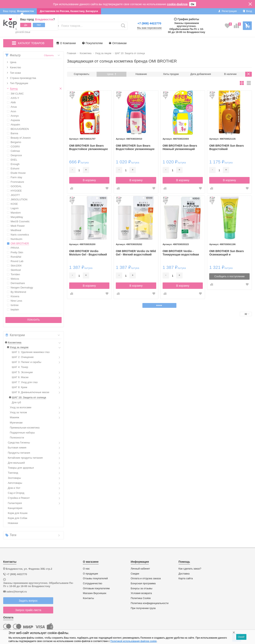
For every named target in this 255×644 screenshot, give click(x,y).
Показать (33, 320)
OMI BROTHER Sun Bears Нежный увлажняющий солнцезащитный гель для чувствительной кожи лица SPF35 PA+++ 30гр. (181, 147)
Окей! (241, 637)
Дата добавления (201, 74)
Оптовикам (118, 43)
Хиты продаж (171, 74)
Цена (111, 74)
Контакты (88, 598)
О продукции (90, 574)
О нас (86, 569)
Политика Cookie (141, 598)
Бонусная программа (143, 583)
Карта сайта (186, 578)
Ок (193, 4)
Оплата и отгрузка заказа (146, 578)
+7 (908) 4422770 (149, 23)
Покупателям (92, 43)
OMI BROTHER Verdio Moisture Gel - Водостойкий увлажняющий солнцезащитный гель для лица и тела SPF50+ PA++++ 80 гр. (88, 253)
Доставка (184, 574)
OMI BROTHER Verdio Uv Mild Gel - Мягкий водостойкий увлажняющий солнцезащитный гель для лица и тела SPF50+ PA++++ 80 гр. (136, 253)
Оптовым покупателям (96, 588)
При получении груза (143, 608)
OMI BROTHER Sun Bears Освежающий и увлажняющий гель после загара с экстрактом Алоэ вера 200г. (227, 253)
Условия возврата (141, 593)
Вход (247, 11)
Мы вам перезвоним (149, 28)
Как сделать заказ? (190, 569)
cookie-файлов (177, 4)
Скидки (135, 574)
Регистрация (227, 11)
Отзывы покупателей (95, 578)
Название (141, 74)
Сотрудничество (92, 583)
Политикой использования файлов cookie (133, 641)
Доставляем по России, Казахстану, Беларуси (69, 11)
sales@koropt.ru (17, 592)
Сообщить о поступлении (229, 276)
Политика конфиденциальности (150, 603)
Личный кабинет (140, 569)
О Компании (66, 43)
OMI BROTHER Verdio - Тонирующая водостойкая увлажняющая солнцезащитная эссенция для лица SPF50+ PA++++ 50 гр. (182, 253)
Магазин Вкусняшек (94, 593)
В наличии (230, 74)
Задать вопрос (28, 601)
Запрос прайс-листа (28, 610)
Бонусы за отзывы (142, 588)
